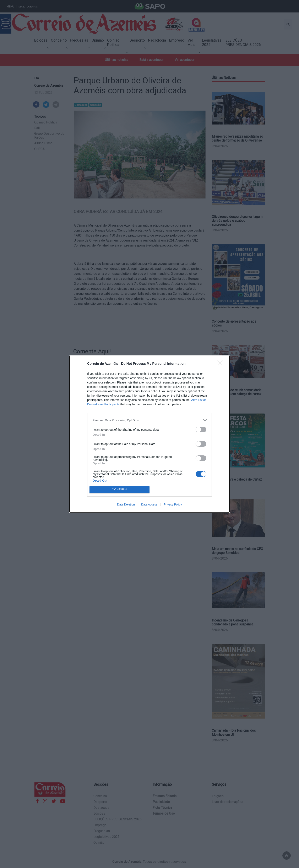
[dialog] (149, 434)
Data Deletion (126, 504)
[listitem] (149, 420)
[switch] (201, 430)
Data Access (149, 504)
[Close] (221, 364)
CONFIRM (119, 490)
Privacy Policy (173, 504)
